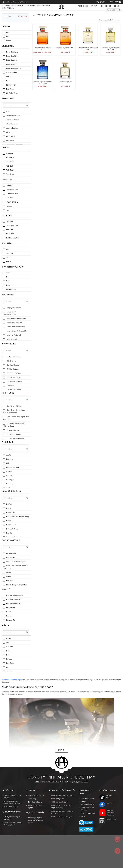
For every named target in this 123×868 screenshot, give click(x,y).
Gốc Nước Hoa (12, 73)
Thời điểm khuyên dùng (13, 267)
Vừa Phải (10, 253)
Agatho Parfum (12, 128)
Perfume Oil (11, 620)
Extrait (9, 612)
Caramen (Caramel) (14, 382)
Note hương (8, 295)
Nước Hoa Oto (12, 64)
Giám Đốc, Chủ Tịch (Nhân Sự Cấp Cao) (16, 567)
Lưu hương (7, 216)
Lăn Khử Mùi (11, 85)
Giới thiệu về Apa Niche (36, 796)
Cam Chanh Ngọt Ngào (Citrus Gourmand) (14, 411)
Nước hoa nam (18, 6)
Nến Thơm (10, 89)
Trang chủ (6, 6)
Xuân (8, 273)
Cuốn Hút (10, 484)
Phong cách (8, 442)
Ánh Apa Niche (106, 797)
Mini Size (10, 186)
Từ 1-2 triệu (10, 162)
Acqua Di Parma (12, 120)
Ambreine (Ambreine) (14, 323)
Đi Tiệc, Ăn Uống (12, 529)
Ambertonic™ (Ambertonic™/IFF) (10, 313)
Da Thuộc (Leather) (14, 434)
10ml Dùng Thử (12, 190)
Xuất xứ (5, 626)
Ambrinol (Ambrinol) (14, 335)
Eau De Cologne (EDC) (15, 595)
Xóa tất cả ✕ (23, 17)
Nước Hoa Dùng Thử (14, 69)
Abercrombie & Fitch (14, 116)
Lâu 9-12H (10, 234)
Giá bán (5, 148)
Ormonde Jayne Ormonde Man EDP (111, 49)
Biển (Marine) (11, 361)
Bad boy (9, 459)
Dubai (9, 651)
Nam (8, 33)
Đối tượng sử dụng (11, 540)
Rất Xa (9, 262)
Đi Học (9, 521)
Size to (9, 206)
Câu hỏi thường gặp (88, 813)
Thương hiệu (84, 6)
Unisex (9, 41)
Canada (10, 647)
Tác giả (83, 817)
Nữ (7, 37)
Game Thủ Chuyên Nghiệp (16, 562)
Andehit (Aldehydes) (14, 357)
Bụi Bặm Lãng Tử (12, 467)
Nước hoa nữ (30, 6)
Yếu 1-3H (10, 222)
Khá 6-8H (10, 230)
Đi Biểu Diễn (11, 512)
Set (8, 210)
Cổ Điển (9, 476)
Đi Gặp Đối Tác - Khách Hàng (18, 517)
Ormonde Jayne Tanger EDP (65, 48)
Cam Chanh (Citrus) (14, 373)
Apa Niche (106, 805)
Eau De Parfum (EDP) (14, 599)
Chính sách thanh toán (59, 802)
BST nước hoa (9, 8)
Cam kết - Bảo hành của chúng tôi (63, 796)
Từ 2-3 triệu (10, 166)
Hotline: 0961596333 (88, 799)
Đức (8, 655)
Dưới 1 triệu (10, 158)
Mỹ (7, 667)
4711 (8, 112)
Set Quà (9, 77)
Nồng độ (6, 590)
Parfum (9, 616)
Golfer (9, 572)
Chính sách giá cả (57, 799)
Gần (8, 249)
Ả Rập (9, 638)
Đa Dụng (10, 504)
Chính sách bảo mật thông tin (62, 817)
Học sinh (9, 581)
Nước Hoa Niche (12, 56)
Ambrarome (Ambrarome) (16, 319)
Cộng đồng (107, 6)
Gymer (9, 577)
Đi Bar (9, 508)
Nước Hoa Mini (12, 60)
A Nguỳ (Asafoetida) (14, 308)
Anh (8, 643)
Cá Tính (9, 472)
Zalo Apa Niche (108, 821)
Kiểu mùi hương (9, 344)
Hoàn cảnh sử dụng (11, 491)
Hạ (7, 277)
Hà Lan (9, 659)
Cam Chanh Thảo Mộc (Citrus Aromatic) (16, 418)
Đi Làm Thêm (11, 525)
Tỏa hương (7, 243)
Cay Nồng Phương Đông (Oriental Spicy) (14, 425)
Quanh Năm (11, 289)
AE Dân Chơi (11, 553)
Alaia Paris (10, 140)
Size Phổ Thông (12, 202)
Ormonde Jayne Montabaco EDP (88, 49)
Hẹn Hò (9, 533)
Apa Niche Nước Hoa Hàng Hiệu (107, 813)
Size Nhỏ (10, 198)
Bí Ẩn (8, 463)
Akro (8, 132)
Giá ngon (10, 154)
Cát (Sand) (11, 386)
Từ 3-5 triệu (10, 170)
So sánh (117, 6)
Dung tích (7, 180)
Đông (8, 285)
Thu (8, 281)
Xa (7, 257)
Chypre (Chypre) (13, 430)
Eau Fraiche (11, 608)
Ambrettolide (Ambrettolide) (17, 331)
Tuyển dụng (32, 799)
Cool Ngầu (10, 480)
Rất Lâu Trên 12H (12, 238)
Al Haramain (11, 136)
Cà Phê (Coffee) (12, 369)
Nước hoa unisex (43, 6)
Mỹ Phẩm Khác (12, 93)
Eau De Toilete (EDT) (14, 604)
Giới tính (6, 27)
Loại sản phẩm (9, 46)
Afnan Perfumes (12, 124)
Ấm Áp (9, 455)
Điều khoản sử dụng (35, 802)
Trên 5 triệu (10, 174)
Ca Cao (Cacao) (13, 365)
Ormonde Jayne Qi (65, 82)
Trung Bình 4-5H (12, 226)
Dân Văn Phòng (12, 557)
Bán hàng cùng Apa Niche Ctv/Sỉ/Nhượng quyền (36, 820)
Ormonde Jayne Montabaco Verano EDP (43, 83)
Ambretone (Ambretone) (15, 327)
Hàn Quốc (10, 663)
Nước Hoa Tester (12, 52)
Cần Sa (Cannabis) (14, 378)
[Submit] (119, 10)
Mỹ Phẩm (95, 6)
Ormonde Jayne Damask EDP (43, 49)
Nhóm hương (8, 393)
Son (8, 81)
